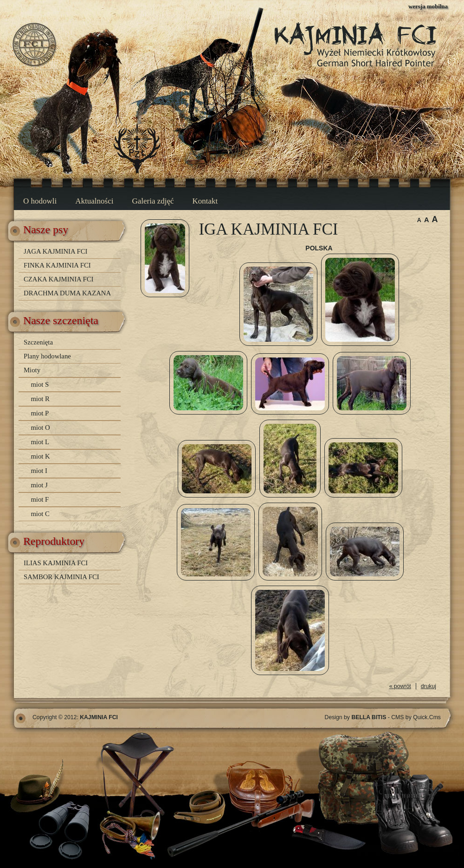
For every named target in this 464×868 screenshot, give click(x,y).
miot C (40, 514)
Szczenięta (38, 342)
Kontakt (205, 201)
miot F (40, 499)
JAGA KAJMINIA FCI (55, 251)
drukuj (429, 686)
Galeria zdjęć (153, 201)
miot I (39, 471)
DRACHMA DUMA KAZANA (67, 293)
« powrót (400, 686)
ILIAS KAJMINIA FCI (56, 563)
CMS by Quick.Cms (416, 717)
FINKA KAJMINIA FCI (57, 265)
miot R (40, 399)
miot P (40, 413)
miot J (39, 485)
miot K (40, 456)
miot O (40, 428)
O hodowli (40, 201)
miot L (40, 442)
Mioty (32, 370)
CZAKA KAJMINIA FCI (58, 279)
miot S (40, 384)
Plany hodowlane (47, 356)
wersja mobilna (428, 6)
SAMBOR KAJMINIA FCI (61, 577)
